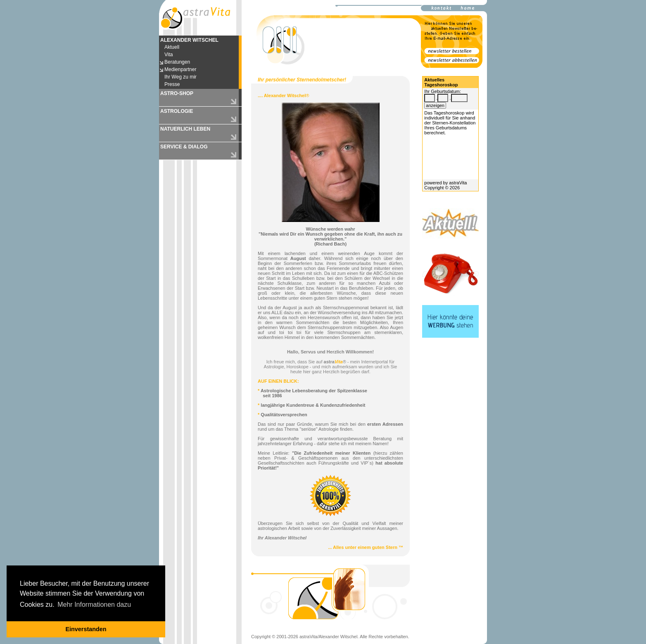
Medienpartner (180, 69)
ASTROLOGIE (177, 111)
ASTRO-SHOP (177, 93)
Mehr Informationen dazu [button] (94, 605)
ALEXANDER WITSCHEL (189, 40)
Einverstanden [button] (86, 629)
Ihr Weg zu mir (180, 77)
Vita (169, 55)
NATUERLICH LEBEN (185, 129)
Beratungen (177, 62)
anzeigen (435, 105)
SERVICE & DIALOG (184, 147)
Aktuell (172, 47)
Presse (172, 84)
